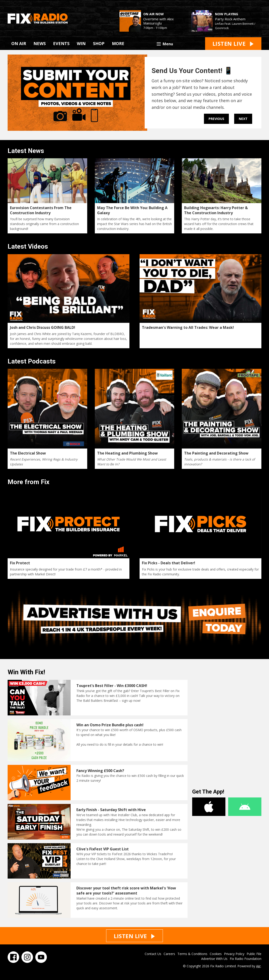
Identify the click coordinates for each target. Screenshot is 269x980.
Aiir (258, 966)
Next (243, 119)
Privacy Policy (234, 954)
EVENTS (61, 43)
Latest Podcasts (32, 361)
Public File (254, 954)
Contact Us (153, 954)
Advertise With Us (214, 959)
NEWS (40, 43)
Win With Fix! (26, 672)
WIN (81, 43)
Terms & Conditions (192, 954)
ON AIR (19, 43)
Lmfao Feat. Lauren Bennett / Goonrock (235, 26)
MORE (118, 43)
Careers (169, 954)
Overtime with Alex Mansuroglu (158, 21)
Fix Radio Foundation (246, 959)
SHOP (99, 43)
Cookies (216, 954)
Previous (216, 119)
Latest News (26, 151)
